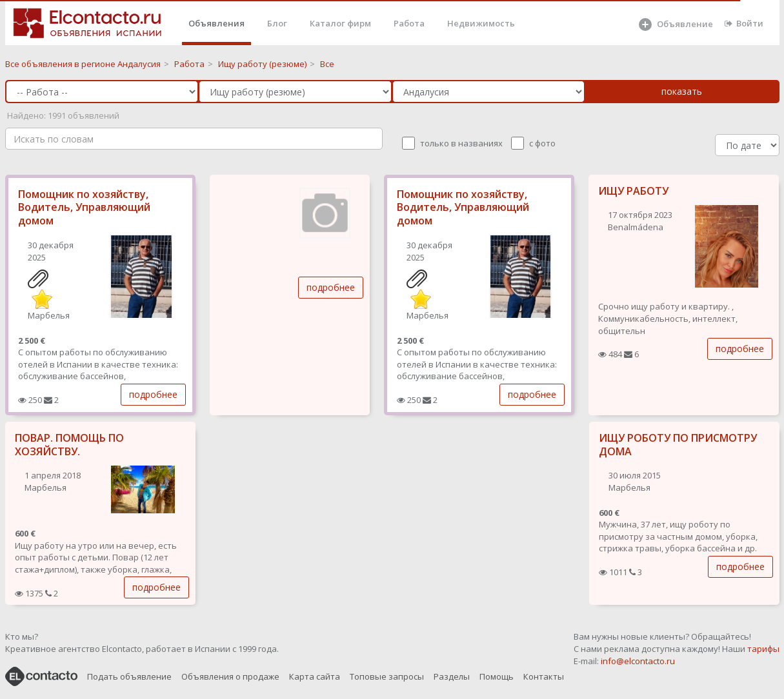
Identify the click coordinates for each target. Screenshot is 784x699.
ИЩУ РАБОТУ (633, 191)
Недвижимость (481, 23)
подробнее (153, 394)
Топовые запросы (387, 676)
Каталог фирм (340, 23)
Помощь (497, 676)
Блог (277, 23)
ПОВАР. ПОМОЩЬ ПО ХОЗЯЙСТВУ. (69, 445)
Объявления (216, 23)
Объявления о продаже (230, 676)
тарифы (763, 649)
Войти (744, 23)
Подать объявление (129, 676)
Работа (409, 23)
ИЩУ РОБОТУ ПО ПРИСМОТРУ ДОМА (678, 445)
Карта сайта (315, 676)
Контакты (544, 676)
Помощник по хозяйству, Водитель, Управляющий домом (84, 208)
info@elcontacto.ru (638, 661)
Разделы (452, 676)
